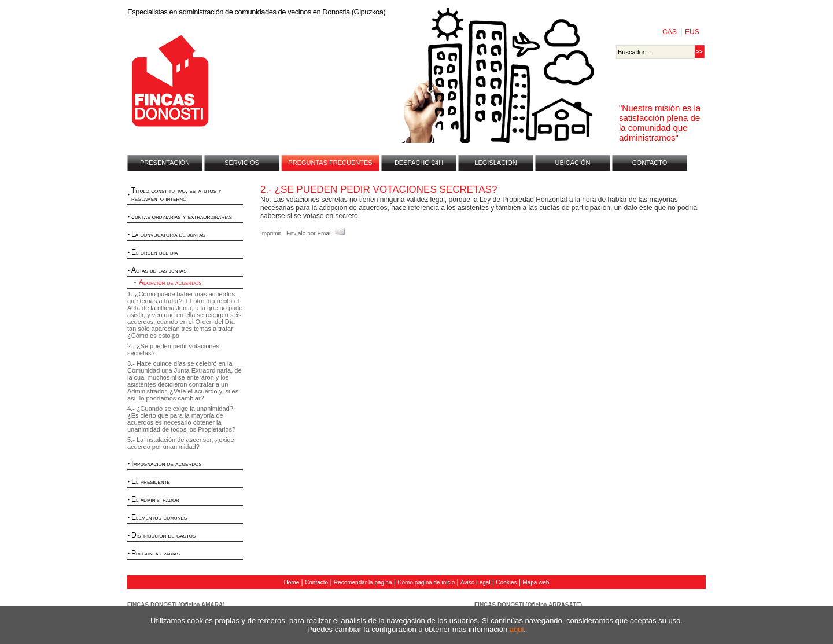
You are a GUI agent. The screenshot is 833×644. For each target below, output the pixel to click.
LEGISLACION (495, 163)
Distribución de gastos (163, 535)
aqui (517, 629)
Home (292, 582)
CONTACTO (650, 163)
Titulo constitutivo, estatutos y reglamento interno (176, 194)
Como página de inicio (426, 582)
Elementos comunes (159, 517)
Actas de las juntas (159, 270)
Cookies (506, 582)
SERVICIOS (242, 163)
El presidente (151, 481)
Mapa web (536, 582)
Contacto (316, 582)
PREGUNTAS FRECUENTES (330, 163)
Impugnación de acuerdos (167, 463)
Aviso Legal (476, 582)
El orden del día (154, 252)
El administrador (155, 499)
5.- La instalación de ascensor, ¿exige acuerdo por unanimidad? (181, 443)
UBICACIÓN (572, 163)
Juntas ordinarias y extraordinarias (182, 216)
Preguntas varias (156, 553)
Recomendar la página (363, 582)
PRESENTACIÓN (165, 163)
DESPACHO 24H (419, 163)
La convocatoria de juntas (168, 234)
